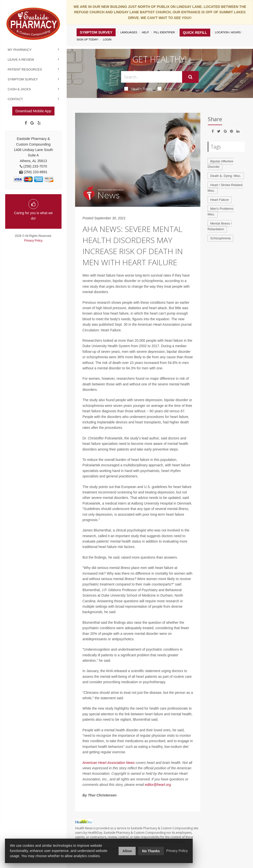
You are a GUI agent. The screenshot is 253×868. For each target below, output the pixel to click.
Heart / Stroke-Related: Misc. (225, 188)
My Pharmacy (20, 50)
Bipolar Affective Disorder (220, 164)
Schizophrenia (220, 238)
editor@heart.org (158, 785)
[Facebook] (26, 123)
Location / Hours (228, 32)
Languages (129, 32)
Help (145, 32)
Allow (127, 851)
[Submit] (190, 77)
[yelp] (39, 123)
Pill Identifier (164, 32)
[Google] (32, 123)
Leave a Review (21, 60)
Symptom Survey (23, 79)
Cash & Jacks (19, 89)
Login (107, 39)
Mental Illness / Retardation (220, 226)
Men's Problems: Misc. (221, 211)
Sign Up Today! (87, 39)
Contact (15, 99)
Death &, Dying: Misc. (226, 176)
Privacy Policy (33, 241)
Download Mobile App (33, 111)
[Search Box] (151, 77)
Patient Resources (25, 69)
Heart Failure (220, 200)
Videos (167, 89)
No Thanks (151, 851)
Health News (138, 89)
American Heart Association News (109, 763)
